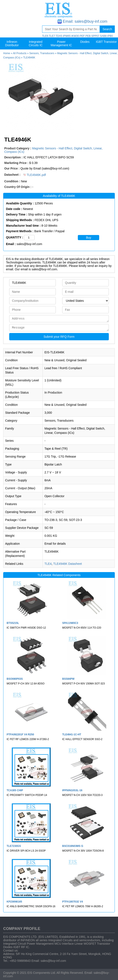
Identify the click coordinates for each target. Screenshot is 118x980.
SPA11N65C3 (70, 623)
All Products (20, 53)
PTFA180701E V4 (73, 902)
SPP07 (95, 36)
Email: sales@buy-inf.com (85, 21)
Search (107, 29)
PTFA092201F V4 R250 (20, 735)
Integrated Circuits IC (36, 43)
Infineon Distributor (12, 43)
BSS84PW (68, 679)
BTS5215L (13, 623)
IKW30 (75, 36)
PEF (82, 36)
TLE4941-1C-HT (72, 735)
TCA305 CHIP (15, 790)
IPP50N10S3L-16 (72, 790)
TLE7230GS (14, 846)
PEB (88, 36)
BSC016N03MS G (73, 846)
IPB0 (110, 36)
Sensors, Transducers (42, 53)
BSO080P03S (15, 679)
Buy (88, 238)
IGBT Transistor (106, 42)
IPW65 (67, 36)
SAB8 (103, 36)
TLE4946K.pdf (35, 175)
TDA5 (59, 36)
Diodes (85, 42)
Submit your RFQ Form (59, 337)
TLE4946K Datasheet (68, 564)
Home (7, 53)
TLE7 (52, 36)
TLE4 (48, 564)
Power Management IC (61, 43)
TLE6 (45, 36)
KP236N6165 (14, 902)
